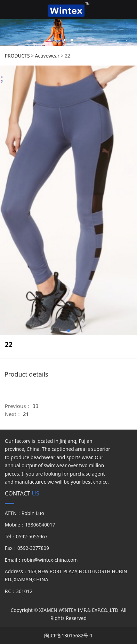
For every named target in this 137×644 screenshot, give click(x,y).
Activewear (47, 56)
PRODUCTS (17, 56)
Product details (26, 374)
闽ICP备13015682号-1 (68, 635)
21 (26, 414)
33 (36, 406)
